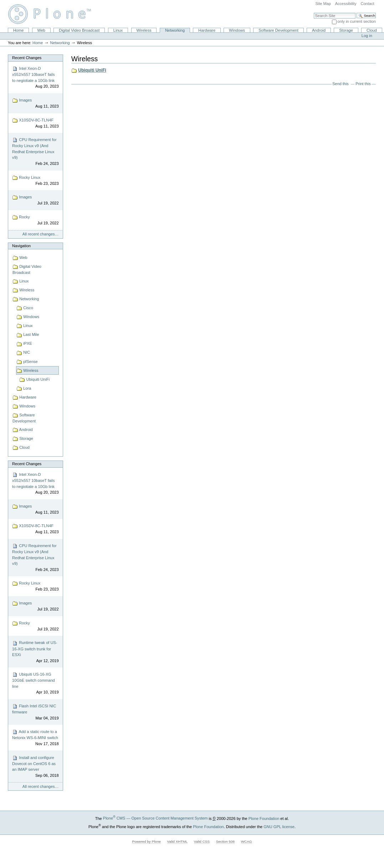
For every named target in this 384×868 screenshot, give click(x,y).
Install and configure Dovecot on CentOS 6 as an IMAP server (35, 767)
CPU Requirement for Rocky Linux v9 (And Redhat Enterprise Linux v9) (35, 152)
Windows (237, 30)
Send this (340, 84)
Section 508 (225, 841)
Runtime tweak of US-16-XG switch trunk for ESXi (35, 652)
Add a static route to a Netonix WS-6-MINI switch (35, 738)
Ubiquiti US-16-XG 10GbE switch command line (35, 684)
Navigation (21, 246)
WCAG (247, 841)
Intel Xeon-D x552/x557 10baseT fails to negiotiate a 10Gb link (35, 78)
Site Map (323, 4)
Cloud (372, 30)
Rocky (35, 220)
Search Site (314, 13)
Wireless (144, 30)
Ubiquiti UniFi (92, 70)
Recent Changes (27, 58)
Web (41, 30)
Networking (175, 30)
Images (35, 103)
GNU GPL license (279, 826)
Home (18, 30)
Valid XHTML (177, 841)
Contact (367, 4)
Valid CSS (202, 841)
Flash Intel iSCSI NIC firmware (35, 712)
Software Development (278, 30)
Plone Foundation (264, 818)
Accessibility (346, 4)
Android (319, 30)
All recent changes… (41, 234)
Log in (367, 36)
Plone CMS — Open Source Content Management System (155, 818)
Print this (363, 84)
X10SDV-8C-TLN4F (35, 123)
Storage (346, 30)
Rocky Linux (35, 181)
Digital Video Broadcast (79, 30)
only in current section (357, 21)
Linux (118, 30)
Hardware (207, 30)
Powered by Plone (146, 841)
